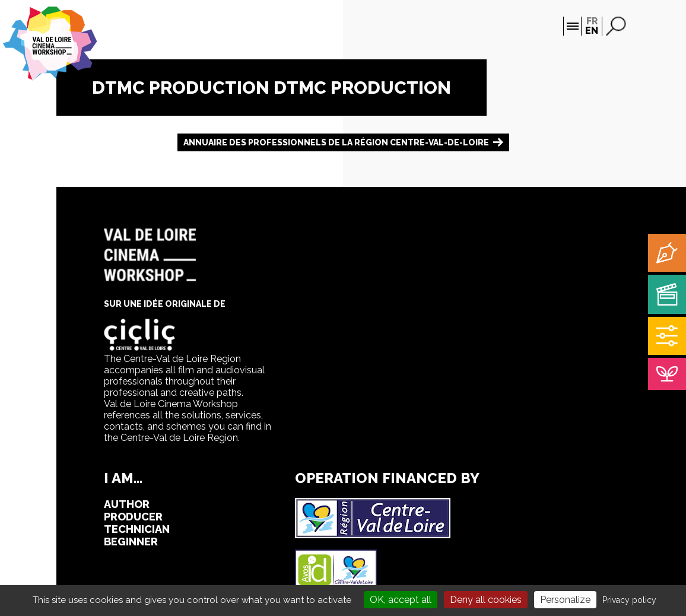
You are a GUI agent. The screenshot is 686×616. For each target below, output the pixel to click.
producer (133, 517)
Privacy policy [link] (629, 600)
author (127, 504)
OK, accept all (401, 600)
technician (137, 529)
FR (592, 21)
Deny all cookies (486, 600)
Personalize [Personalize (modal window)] (565, 600)
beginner (131, 542)
